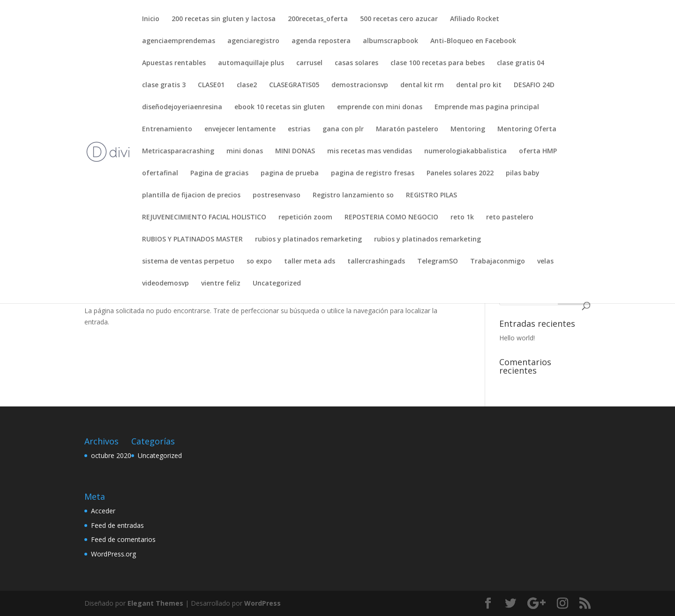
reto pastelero (510, 218)
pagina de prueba (290, 173)
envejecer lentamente (240, 129)
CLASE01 (211, 85)
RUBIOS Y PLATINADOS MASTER (192, 240)
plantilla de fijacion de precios (191, 195)
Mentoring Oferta (527, 129)
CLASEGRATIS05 (294, 85)
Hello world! (517, 338)
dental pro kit (479, 85)
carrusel (309, 63)
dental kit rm (422, 85)
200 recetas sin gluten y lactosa (224, 19)
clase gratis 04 (521, 63)
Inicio (151, 19)
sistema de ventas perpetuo (188, 262)
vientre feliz (221, 284)
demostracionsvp (360, 85)
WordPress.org (113, 554)
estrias (299, 129)
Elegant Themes (155, 603)
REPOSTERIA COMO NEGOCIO (391, 218)
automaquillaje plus (251, 63)
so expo (259, 262)
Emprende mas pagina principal (487, 107)
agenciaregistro (253, 41)
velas (545, 262)
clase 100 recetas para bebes (438, 63)
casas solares (356, 63)
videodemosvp (165, 284)
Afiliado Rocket (475, 19)
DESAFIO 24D (534, 85)
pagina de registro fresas (373, 173)
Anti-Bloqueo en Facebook (473, 41)
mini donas (245, 151)
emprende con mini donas (380, 107)
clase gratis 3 (164, 85)
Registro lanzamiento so (353, 195)
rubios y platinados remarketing (308, 240)
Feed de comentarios (123, 539)
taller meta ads (310, 262)
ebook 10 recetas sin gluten (280, 107)
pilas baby (523, 173)
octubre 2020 (111, 455)
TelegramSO (438, 262)
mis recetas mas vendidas (370, 151)
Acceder (103, 511)
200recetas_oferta (318, 19)
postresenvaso (277, 195)
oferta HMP (538, 151)
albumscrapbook (390, 41)
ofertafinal (160, 173)
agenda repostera (321, 41)
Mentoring (468, 129)
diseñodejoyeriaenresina (182, 107)
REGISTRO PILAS (431, 195)
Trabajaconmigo (498, 262)
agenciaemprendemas (179, 41)
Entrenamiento (167, 129)
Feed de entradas (117, 525)
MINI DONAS (295, 151)
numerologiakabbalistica (465, 151)
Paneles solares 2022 (460, 173)
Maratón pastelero (407, 129)
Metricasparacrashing (178, 151)
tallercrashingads (376, 262)
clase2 (247, 85)
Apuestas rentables (174, 63)
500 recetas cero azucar (399, 19)
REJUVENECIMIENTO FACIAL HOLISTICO (204, 218)
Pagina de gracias (219, 173)
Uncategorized (277, 284)
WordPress (262, 603)
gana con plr (343, 129)
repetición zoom (305, 218)
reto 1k (462, 218)
